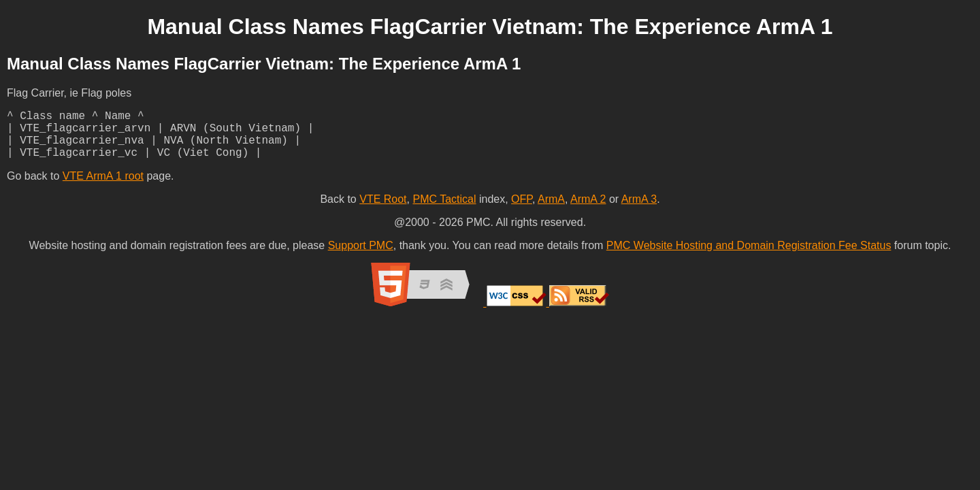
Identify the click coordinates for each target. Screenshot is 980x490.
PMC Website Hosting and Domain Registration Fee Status (749, 256)
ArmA (551, 210)
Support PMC (361, 256)
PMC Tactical (444, 210)
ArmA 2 (588, 210)
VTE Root (383, 210)
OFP (522, 210)
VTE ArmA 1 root (103, 187)
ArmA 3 (639, 210)
